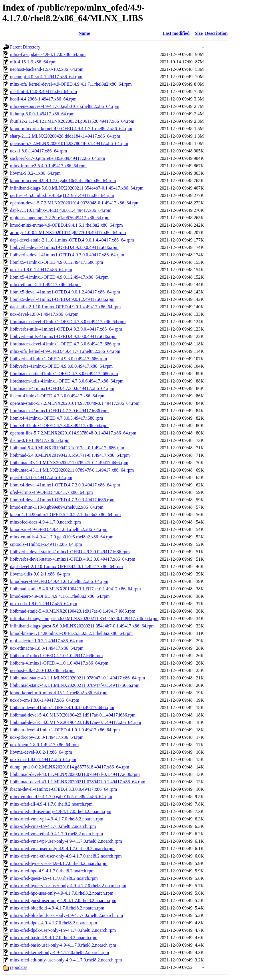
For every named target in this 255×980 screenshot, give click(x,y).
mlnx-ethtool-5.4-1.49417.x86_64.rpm (45, 284)
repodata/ (19, 967)
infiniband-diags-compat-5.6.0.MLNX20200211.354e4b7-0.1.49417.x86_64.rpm (84, 618)
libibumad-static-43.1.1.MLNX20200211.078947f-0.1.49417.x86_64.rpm (77, 678)
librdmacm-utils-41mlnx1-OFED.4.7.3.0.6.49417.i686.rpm (64, 374)
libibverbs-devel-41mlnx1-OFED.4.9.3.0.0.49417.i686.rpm (64, 247)
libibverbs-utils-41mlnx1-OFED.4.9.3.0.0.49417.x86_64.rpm (66, 329)
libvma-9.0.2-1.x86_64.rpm (35, 173)
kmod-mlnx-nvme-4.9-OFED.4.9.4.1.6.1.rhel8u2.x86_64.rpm (66, 225)
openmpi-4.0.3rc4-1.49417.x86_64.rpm (46, 77)
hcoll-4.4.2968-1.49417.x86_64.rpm (43, 99)
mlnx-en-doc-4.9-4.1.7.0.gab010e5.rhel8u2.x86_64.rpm (61, 797)
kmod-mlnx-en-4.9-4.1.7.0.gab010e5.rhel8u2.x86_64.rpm (63, 181)
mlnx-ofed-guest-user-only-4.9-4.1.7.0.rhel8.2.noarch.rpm (63, 900)
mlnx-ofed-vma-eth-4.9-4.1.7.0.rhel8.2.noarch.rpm (56, 834)
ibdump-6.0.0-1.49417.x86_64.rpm (42, 114)
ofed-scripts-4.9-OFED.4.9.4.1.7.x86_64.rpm (51, 492)
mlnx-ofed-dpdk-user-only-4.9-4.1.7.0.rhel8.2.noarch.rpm (63, 930)
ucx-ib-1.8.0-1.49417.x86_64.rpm (41, 270)
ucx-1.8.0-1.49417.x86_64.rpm (39, 151)
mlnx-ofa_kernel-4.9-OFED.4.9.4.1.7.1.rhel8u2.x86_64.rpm (65, 351)
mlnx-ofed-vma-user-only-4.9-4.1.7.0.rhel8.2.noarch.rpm (62, 849)
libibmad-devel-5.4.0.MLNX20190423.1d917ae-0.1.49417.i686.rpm (73, 715)
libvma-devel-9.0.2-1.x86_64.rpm (41, 752)
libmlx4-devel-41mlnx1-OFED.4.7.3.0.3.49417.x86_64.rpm (65, 485)
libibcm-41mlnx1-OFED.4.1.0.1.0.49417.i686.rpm (56, 656)
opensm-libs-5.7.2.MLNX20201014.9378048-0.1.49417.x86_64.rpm (73, 433)
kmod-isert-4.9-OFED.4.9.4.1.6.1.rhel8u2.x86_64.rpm (60, 596)
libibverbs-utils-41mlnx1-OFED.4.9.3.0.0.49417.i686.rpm (63, 336)
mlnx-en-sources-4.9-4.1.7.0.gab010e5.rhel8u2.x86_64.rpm (65, 106)
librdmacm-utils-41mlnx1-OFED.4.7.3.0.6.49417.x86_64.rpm (67, 381)
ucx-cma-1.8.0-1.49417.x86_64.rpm (43, 759)
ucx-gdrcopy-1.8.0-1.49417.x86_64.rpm (47, 737)
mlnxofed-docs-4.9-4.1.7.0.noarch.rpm (45, 522)
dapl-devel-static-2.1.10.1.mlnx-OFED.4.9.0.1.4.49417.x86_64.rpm (72, 240)
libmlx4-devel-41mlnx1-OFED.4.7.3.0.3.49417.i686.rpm (62, 500)
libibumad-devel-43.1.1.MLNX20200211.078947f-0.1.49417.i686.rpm (75, 774)
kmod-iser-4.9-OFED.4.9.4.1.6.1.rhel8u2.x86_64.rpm (59, 581)
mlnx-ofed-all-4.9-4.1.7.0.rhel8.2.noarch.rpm (51, 804)
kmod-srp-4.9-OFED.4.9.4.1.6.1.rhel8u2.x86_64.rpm (59, 529)
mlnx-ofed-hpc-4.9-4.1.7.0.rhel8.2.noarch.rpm (52, 871)
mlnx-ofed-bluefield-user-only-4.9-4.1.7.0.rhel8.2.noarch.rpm (66, 915)
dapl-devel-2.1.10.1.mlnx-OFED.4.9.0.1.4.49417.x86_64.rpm (66, 567)
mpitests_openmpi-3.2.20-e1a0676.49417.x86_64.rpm (60, 218)
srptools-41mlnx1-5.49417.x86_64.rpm (46, 544)
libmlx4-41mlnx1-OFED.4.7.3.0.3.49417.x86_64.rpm (59, 425)
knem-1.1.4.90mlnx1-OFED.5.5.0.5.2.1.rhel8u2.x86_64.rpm (65, 515)
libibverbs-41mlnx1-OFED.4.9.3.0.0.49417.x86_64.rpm (61, 366)
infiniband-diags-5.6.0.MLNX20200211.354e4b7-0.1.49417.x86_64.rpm (77, 188)
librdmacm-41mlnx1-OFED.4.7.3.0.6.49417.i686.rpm (59, 411)
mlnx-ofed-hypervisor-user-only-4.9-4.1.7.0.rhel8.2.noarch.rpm (68, 886)
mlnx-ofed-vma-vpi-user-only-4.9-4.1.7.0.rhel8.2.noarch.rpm (66, 841)
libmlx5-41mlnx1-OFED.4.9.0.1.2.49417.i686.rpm (56, 262)
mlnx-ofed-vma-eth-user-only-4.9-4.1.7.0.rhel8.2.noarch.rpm (66, 856)
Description (216, 33)
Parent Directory (25, 47)
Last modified (176, 33)
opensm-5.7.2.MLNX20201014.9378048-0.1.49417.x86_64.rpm (69, 143)
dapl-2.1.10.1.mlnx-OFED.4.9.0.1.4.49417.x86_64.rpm (61, 210)
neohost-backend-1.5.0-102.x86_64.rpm (47, 69)
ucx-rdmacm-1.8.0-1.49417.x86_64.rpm (47, 648)
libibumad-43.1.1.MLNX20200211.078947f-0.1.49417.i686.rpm (69, 463)
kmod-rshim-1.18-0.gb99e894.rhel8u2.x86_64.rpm (57, 507)
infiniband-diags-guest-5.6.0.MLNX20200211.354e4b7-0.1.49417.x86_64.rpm (82, 626)
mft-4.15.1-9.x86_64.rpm (33, 62)
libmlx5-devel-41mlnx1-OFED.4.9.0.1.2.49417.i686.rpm (62, 299)
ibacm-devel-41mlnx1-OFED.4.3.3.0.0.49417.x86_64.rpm (63, 789)
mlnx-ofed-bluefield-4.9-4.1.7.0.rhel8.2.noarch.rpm (57, 908)
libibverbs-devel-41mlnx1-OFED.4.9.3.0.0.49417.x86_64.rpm (67, 255)
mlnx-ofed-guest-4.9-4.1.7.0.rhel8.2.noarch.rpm (54, 878)
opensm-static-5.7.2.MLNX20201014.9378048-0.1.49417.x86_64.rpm (75, 403)
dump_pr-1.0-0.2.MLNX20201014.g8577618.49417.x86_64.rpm (70, 767)
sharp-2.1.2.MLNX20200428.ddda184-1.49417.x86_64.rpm (65, 136)
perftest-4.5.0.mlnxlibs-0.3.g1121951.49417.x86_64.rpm (62, 195)
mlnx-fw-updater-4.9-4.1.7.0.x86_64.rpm (48, 54)
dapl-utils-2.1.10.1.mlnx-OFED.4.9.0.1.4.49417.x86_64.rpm (65, 307)
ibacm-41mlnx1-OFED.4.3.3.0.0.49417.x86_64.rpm (58, 396)
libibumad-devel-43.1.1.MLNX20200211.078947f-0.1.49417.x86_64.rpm (78, 782)
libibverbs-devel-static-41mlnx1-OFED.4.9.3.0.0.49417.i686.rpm (70, 552)
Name (84, 33)
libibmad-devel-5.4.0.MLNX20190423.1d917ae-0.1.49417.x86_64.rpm (76, 722)
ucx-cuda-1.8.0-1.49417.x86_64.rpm (44, 604)
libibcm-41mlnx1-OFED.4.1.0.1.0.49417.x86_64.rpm (59, 663)
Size (199, 33)
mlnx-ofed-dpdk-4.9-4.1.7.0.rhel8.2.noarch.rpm (54, 923)
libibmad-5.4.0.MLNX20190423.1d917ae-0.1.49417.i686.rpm (67, 448)
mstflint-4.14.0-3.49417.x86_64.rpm (43, 91)
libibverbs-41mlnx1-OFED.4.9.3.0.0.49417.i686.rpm (59, 359)
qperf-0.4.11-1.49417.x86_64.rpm (41, 477)
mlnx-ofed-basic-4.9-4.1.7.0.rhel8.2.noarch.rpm (54, 938)
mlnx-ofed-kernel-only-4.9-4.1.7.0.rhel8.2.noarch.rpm (60, 952)
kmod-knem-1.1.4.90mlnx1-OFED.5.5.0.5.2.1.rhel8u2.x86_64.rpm (71, 633)
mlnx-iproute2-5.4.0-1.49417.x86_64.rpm (48, 166)
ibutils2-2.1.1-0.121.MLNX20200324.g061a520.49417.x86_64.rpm (72, 121)
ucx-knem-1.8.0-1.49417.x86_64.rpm (44, 745)
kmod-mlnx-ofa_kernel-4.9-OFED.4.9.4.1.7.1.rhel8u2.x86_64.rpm (71, 129)
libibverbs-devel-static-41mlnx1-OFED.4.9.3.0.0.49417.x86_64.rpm (73, 559)
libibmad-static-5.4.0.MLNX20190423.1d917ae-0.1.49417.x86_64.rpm (75, 589)
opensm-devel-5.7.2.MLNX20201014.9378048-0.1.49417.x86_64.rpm (75, 203)
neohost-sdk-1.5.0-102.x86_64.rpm (42, 670)
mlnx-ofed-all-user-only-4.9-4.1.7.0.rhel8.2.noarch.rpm (61, 811)
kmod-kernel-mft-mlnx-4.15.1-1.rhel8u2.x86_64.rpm (59, 693)
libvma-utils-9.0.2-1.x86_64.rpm (40, 574)
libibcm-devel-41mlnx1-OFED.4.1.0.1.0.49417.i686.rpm (62, 708)
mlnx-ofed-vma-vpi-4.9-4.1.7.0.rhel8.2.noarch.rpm (57, 819)
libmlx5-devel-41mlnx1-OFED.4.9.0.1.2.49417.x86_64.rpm (65, 292)
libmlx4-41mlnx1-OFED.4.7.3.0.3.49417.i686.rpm (56, 418)
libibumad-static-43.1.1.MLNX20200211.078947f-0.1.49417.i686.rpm (75, 685)
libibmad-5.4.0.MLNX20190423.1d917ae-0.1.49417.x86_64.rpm (70, 455)
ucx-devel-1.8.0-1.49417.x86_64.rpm (44, 314)
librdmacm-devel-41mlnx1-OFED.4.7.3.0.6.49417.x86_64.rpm (68, 322)
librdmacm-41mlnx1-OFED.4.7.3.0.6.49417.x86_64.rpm (62, 388)
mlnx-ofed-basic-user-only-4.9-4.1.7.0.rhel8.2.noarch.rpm (63, 945)
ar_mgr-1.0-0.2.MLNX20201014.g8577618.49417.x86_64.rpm (68, 233)
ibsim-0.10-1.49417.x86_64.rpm (40, 440)
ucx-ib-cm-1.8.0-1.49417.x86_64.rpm (45, 700)
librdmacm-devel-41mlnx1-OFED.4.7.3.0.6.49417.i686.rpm (65, 344)
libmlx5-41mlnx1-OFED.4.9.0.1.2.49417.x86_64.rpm (59, 277)
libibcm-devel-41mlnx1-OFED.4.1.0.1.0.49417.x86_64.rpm (65, 730)
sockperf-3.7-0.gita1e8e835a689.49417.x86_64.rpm (58, 158)
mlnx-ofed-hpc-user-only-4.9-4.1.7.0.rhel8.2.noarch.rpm (62, 893)
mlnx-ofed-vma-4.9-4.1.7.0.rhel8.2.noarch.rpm (53, 826)
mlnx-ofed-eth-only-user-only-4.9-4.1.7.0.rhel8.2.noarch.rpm (66, 960)
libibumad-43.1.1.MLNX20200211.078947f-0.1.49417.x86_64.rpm (72, 470)
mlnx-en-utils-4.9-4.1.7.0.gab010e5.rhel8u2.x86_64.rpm (62, 537)
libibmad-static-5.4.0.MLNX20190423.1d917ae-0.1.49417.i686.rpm (73, 611)
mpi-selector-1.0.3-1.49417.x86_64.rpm (47, 641)
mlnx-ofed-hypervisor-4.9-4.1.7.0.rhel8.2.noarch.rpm (59, 863)
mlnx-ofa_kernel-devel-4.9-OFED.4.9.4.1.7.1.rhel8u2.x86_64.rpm (71, 84)
